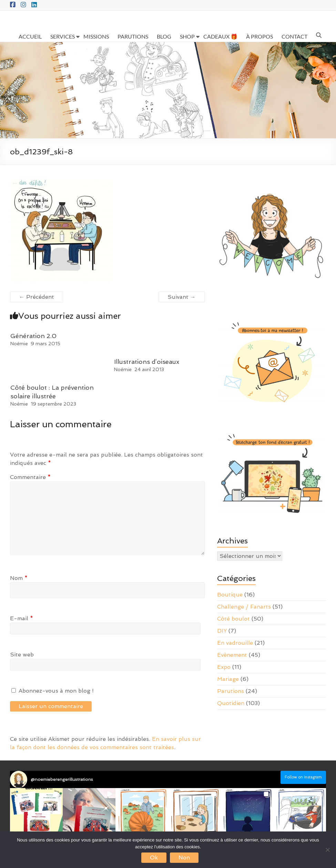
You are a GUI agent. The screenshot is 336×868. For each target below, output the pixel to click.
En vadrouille (235, 643)
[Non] (327, 850)
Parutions (231, 691)
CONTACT (294, 36)
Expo (224, 667)
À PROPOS (259, 36)
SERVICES (63, 36)
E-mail (22, 618)
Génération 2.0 (33, 336)
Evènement (232, 655)
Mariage (228, 679)
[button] (36, 814)
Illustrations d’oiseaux (147, 362)
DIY (222, 631)
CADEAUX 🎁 (220, 36)
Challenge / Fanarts (244, 607)
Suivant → (182, 297)
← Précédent (37, 297)
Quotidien (231, 703)
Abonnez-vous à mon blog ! (53, 691)
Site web (22, 655)
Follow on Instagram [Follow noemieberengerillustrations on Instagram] (303, 777)
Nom (19, 578)
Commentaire (30, 477)
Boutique (230, 595)
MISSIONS (96, 36)
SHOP (187, 36)
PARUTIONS (133, 36)
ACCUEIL (30, 36)
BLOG (164, 36)
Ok (154, 857)
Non (184, 857)
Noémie (19, 344)
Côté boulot (233, 619)
